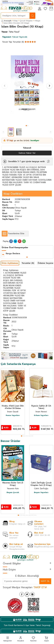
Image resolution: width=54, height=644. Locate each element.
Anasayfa (6, 21)
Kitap (16, 21)
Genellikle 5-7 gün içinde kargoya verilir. (27, 161)
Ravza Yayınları (13, 415)
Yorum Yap (7, 42)
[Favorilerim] (45, 9)
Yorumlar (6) (18, 42)
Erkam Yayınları (41, 415)
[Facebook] (22, 594)
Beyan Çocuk (13, 493)
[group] (27, 85)
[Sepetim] (51, 9)
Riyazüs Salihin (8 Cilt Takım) (41, 407)
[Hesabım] (40, 9)
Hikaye (38, 21)
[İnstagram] (32, 594)
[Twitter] (27, 594)
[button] (26, 126)
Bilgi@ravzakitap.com (44, 547)
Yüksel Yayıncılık (15, 37)
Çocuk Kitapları (26, 21)
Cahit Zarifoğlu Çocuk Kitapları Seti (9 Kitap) (41, 484)
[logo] (16, 9)
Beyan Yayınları (41, 493)
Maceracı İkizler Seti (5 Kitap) (13, 484)
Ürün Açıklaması (10, 263)
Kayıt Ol (45, 581)
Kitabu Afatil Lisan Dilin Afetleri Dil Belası (13, 407)
